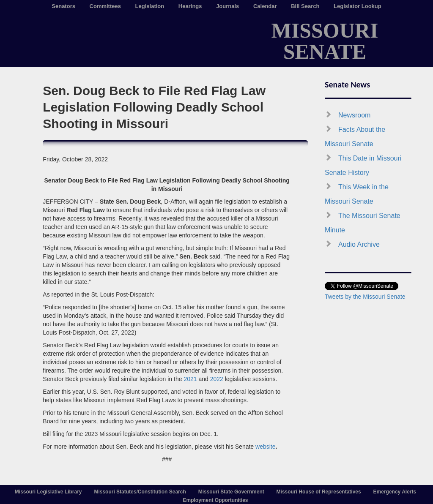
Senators (63, 6)
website (265, 447)
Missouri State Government (231, 492)
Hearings (190, 6)
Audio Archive (359, 244)
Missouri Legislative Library (48, 492)
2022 (217, 379)
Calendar (265, 6)
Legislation (150, 6)
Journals (227, 6)
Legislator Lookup (358, 6)
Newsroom (354, 115)
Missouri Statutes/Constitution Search (140, 492)
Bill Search (305, 6)
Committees (105, 6)
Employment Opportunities (215, 500)
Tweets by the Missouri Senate (365, 297)
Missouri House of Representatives (319, 492)
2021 (190, 379)
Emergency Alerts (395, 492)
